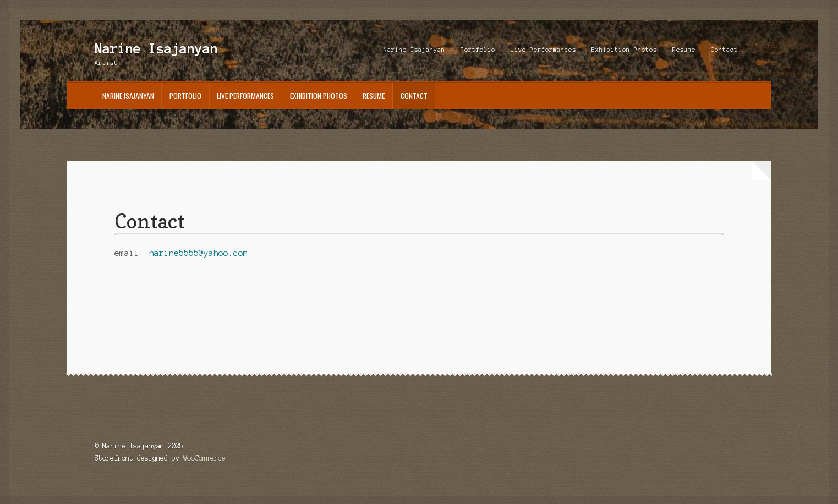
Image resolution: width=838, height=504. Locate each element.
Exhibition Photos (624, 50)
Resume (684, 50)
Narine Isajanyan (156, 49)
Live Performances (543, 50)
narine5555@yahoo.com (199, 253)
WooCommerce (204, 458)
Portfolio (478, 50)
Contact (724, 50)
